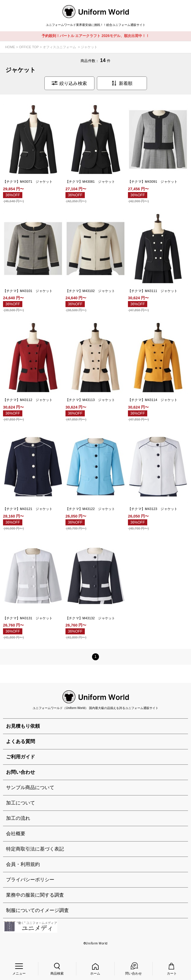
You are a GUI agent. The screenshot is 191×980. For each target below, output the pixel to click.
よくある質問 (21, 741)
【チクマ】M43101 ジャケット (28, 291)
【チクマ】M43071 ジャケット (28, 182)
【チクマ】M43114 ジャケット (153, 400)
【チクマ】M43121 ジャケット (28, 509)
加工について (21, 803)
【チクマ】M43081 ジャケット (90, 182)
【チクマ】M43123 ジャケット (153, 509)
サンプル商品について (30, 787)
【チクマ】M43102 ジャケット (90, 291)
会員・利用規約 (23, 864)
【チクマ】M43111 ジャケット (153, 291)
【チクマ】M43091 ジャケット (153, 182)
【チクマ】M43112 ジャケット (28, 400)
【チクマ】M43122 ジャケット (90, 509)
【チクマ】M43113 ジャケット (90, 400)
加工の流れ (18, 818)
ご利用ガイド (21, 757)
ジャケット (89, 47)
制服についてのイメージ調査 (37, 910)
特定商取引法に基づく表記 (35, 849)
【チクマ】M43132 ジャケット (90, 618)
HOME (10, 47)
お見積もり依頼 (23, 726)
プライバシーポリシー (30, 880)
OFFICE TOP (29, 47)
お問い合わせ (21, 772)
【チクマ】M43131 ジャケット (28, 618)
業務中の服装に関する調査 (35, 895)
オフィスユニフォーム (59, 47)
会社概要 (16, 834)
